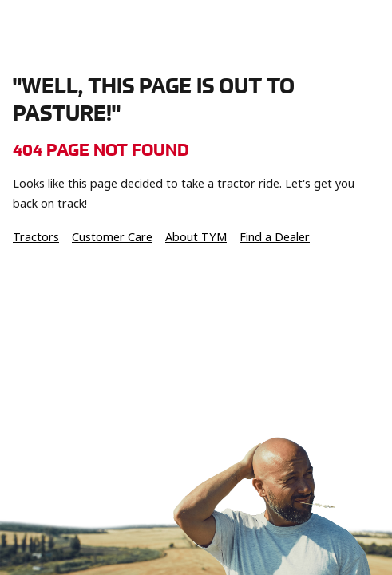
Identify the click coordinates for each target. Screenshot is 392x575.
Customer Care (112, 238)
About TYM (196, 238)
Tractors (36, 238)
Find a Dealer (275, 238)
